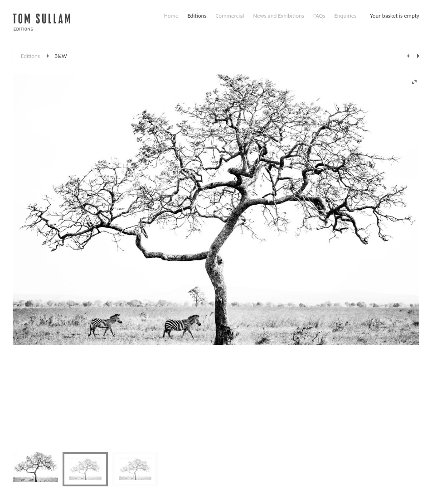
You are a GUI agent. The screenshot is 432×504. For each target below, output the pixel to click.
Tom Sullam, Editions (41, 27)
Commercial (230, 16)
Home (171, 16)
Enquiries (345, 16)
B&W (61, 56)
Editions (197, 16)
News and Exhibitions (278, 16)
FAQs (319, 16)
